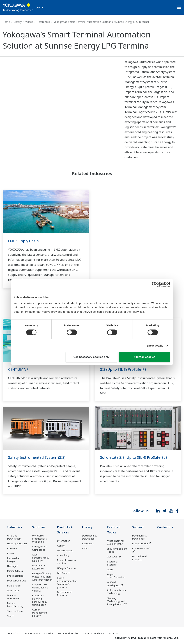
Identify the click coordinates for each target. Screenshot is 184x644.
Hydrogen (13, 566)
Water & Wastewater (14, 597)
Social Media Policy (68, 633)
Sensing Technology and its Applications (116, 601)
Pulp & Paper (14, 586)
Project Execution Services (66, 562)
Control (61, 546)
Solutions (39, 527)
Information (64, 541)
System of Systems (113, 563)
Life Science (64, 573)
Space (11, 616)
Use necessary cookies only (91, 357)
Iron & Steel (14, 590)
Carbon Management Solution (40, 613)
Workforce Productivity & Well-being (40, 539)
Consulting (63, 555)
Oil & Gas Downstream (14, 537)
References (43, 22)
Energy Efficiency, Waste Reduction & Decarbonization (42, 576)
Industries (15, 527)
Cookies (49, 633)
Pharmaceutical (16, 576)
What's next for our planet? (116, 542)
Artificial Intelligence (114, 584)
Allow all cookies (144, 357)
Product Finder (140, 543)
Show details (155, 346)
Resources (88, 543)
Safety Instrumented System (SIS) (37, 457)
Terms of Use (13, 633)
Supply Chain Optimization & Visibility (40, 588)
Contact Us (165, 527)
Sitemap (114, 633)
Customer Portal (141, 548)
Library (18, 22)
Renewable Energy (13, 560)
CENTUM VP (18, 369)
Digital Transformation (116, 576)
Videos (29, 22)
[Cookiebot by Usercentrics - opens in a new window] (154, 284)
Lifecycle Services (67, 568)
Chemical (12, 548)
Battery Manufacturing (15, 605)
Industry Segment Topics (117, 550)
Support (138, 527)
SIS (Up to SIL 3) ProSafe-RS (123, 369)
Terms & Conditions (94, 633)
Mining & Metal (15, 571)
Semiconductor (15, 611)
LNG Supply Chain (23, 241)
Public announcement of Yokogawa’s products (67, 582)
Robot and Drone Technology (117, 592)
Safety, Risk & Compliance (40, 548)
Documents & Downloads (89, 537)
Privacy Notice (32, 633)
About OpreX (114, 557)
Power (11, 553)
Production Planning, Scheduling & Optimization (39, 600)
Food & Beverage (17, 581)
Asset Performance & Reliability (40, 558)
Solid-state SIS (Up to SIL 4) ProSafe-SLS (134, 457)
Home (6, 22)
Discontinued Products (64, 594)
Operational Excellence (39, 567)
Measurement (65, 550)
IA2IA (110, 569)
